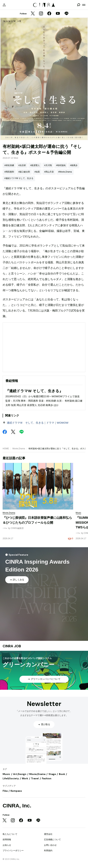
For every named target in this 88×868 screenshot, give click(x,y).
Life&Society (11, 778)
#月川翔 (48, 165)
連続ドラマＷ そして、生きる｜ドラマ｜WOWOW (38, 423)
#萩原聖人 (35, 165)
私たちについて (10, 834)
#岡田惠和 (9, 172)
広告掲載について (52, 840)
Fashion (47, 778)
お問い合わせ (50, 845)
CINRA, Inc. (17, 806)
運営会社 (48, 834)
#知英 (37, 172)
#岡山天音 (49, 172)
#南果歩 (74, 165)
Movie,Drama (19, 449)
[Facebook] (49, 14)
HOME (6, 449)
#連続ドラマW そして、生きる (19, 178)
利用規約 (48, 851)
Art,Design (20, 774)
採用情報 (7, 840)
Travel (35, 778)
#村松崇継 (9, 165)
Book (62, 774)
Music (6, 774)
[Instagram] (41, 14)
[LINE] (66, 14)
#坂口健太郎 (24, 172)
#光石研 (22, 165)
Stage (52, 774)
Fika (5, 791)
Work (25, 778)
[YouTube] (58, 14)
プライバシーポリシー (13, 851)
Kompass (16, 791)
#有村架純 (61, 165)
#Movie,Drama (65, 172)
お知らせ (7, 845)
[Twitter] (33, 14)
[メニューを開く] (84, 5)
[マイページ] (4, 5)
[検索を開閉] (79, 5)
